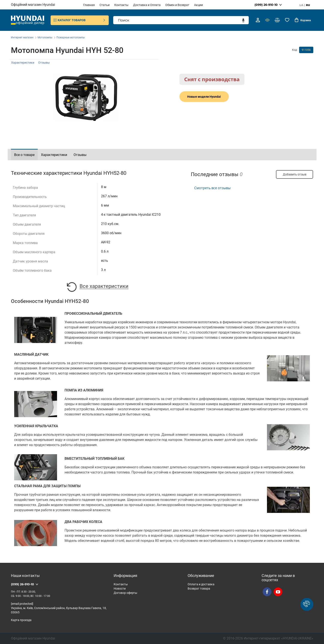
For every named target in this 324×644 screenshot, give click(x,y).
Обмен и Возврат (177, 5)
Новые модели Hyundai (204, 97)
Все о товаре (24, 155)
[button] (307, 604)
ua (301, 5)
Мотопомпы (45, 37)
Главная (89, 5)
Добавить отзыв (295, 174)
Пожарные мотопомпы (71, 37)
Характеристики (23, 63)
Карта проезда (21, 620)
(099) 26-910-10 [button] (266, 5)
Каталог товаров (80, 20)
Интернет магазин (22, 37)
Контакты (121, 5)
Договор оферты (125, 593)
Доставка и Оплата (147, 5)
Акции (198, 5)
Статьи (105, 5)
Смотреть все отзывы (212, 188)
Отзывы (44, 63)
